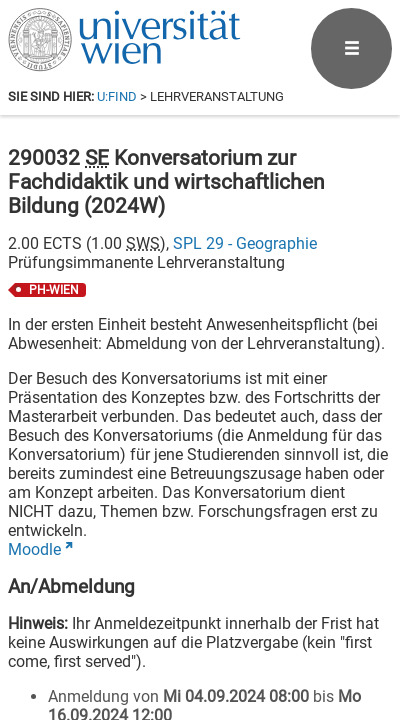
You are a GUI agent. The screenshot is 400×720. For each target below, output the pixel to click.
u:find (117, 96)
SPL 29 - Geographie (245, 243)
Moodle (34, 549)
